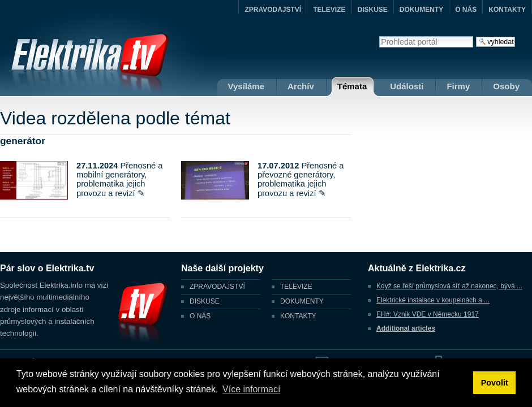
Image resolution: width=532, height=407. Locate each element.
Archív (301, 86)
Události (407, 86)
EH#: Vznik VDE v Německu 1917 (428, 314)
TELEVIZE (329, 10)
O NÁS (466, 10)
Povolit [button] (495, 383)
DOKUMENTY (421, 10)
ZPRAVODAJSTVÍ (273, 10)
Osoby (506, 86)
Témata (352, 86)
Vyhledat (379, 36)
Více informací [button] (251, 389)
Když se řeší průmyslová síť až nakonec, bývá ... (449, 286)
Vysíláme (246, 86)
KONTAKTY (507, 10)
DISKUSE (373, 10)
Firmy (458, 86)
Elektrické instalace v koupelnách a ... (433, 300)
